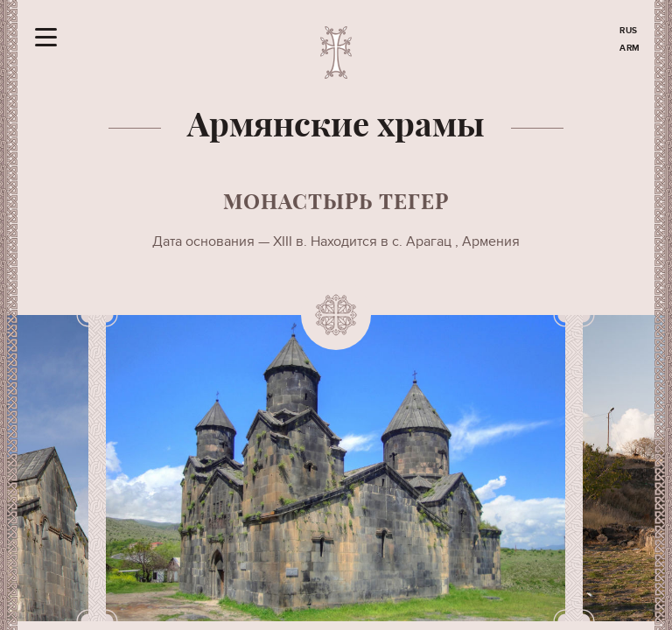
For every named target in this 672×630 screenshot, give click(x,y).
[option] (336, 468)
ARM (630, 48)
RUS (629, 31)
